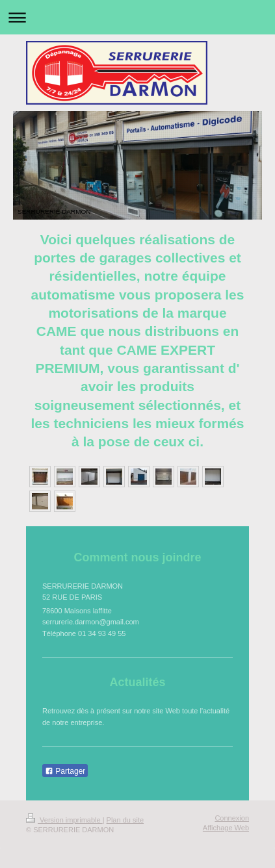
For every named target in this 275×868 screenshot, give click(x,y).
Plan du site (125, 820)
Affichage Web (226, 828)
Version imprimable (64, 820)
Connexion (232, 818)
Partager (65, 771)
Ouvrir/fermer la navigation (137, 17)
